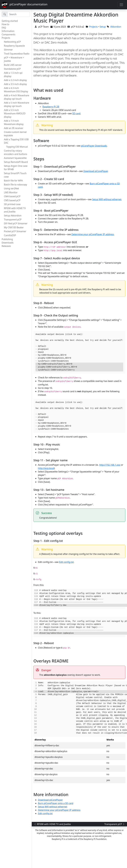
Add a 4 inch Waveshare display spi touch (17, 97)
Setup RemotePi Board (16, 162)
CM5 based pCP (12, 200)
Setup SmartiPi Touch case (15, 175)
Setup (103, 27)
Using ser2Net (11, 188)
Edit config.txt (66, 562)
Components (9, 34)
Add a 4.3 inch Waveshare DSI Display (16, 90)
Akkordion (116, 27)
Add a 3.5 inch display (15, 84)
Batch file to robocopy (16, 185)
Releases (6, 246)
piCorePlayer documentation (25, 5)
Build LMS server (13, 65)
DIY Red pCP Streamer (16, 223)
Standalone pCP (12, 69)
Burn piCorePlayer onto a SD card (56, 803)
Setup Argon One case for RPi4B (16, 168)
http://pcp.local (46, 468)
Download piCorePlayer (95, 171)
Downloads (8, 243)
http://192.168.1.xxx (110, 465)
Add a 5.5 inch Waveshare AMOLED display (15, 113)
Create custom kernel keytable (15, 134)
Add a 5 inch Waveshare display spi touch (17, 104)
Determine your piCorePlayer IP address (93, 234)
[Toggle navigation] (121, 5)
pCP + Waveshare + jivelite (14, 59)
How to (5, 24)
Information (8, 31)
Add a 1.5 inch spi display (13, 74)
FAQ (4, 28)
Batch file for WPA (13, 181)
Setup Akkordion (13, 216)
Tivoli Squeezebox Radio (17, 54)
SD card (76, 113)
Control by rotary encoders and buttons (16, 152)
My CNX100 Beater (14, 227)
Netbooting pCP (12, 42)
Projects (6, 38)
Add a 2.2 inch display (15, 80)
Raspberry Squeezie (14, 46)
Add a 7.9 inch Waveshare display (14, 122)
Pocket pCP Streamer (15, 231)
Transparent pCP (13, 220)
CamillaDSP (10, 235)
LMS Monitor (11, 192)
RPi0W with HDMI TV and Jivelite (15, 210)
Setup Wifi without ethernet (107, 199)
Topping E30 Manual (17, 147)
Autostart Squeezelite (15, 158)
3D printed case (12, 204)
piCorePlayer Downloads (94, 146)
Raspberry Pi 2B (51, 107)
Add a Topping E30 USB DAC (16, 141)
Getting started (10, 21)
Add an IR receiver (14, 128)
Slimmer (8, 50)
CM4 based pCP (12, 196)
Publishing (7, 239)
